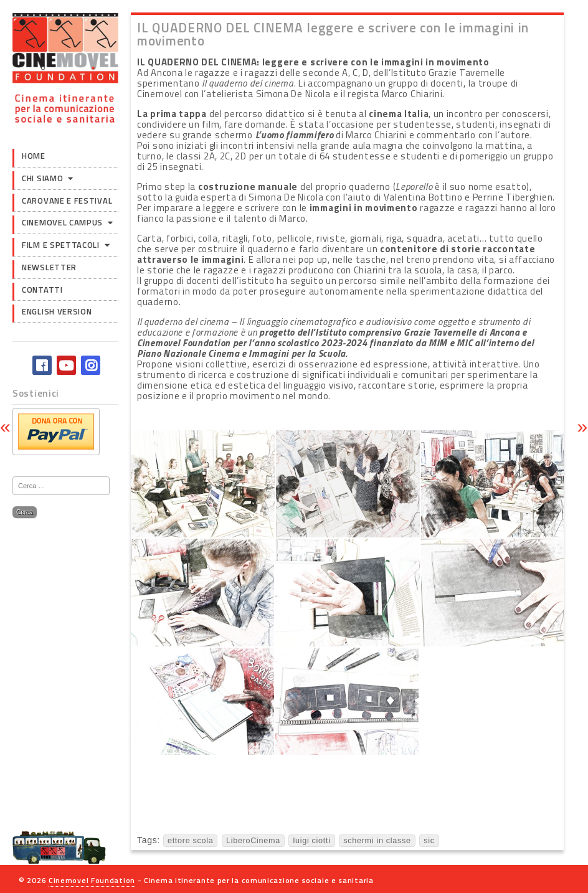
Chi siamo (42, 178)
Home (34, 156)
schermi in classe (377, 841)
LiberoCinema (253, 841)
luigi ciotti (311, 841)
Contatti (42, 290)
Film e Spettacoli (61, 245)
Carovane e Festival (67, 201)
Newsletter (49, 267)
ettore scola (191, 841)
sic (429, 841)
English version (57, 311)
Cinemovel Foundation (92, 880)
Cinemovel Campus (62, 222)
